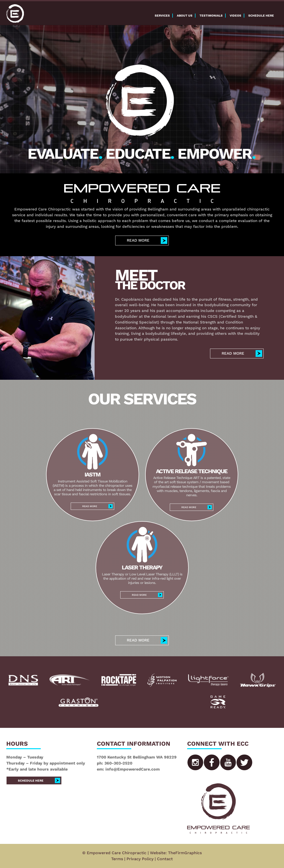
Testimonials (211, 16)
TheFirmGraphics (185, 853)
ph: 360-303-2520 (115, 763)
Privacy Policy (140, 859)
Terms (117, 859)
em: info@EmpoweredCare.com (128, 769)
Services (162, 16)
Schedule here (261, 16)
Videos (235, 16)
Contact (165, 859)
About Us (185, 16)
